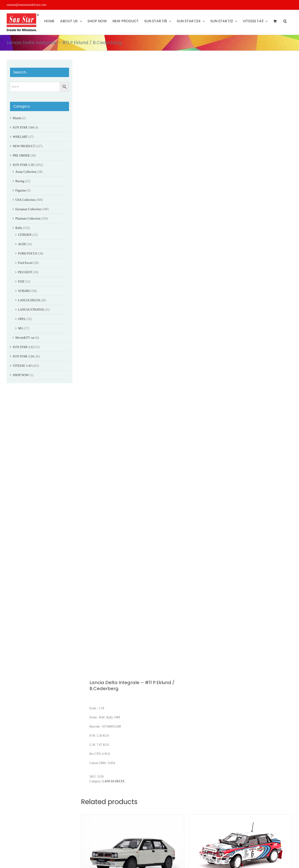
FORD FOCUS (28, 254)
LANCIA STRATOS (31, 310)
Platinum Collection (28, 219)
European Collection (28, 209)
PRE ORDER (21, 156)
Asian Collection (26, 172)
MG (21, 328)
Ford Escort (25, 263)
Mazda (17, 118)
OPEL (22, 319)
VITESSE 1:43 (22, 366)
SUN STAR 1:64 (23, 127)
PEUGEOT (25, 272)
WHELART (20, 137)
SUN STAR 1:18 (23, 165)
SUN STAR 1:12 (23, 347)
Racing (20, 181)
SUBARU (24, 291)
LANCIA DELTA (113, 781)
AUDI (22, 244)
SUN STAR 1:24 (23, 356)
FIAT (21, 282)
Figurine (21, 191)
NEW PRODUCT (24, 146)
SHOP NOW (21, 375)
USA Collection (25, 200)
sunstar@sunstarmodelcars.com (26, 5)
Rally (19, 228)
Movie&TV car (25, 338)
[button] (285, 21)
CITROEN (25, 235)
